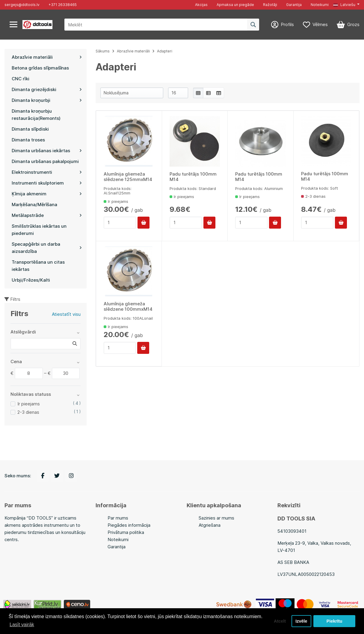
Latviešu (344, 5)
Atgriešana (210, 525)
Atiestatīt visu (66, 314)
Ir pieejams (29, 404)
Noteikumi (320, 5)
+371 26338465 (63, 5)
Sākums (103, 51)
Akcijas (201, 5)
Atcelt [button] (280, 621)
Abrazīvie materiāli (133, 51)
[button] (346, 5)
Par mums (118, 518)
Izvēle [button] (301, 621)
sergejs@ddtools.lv (22, 5)
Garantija (294, 5)
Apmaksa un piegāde (235, 5)
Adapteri (165, 51)
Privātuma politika (126, 532)
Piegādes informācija (129, 525)
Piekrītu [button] (334, 621)
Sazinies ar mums (216, 518)
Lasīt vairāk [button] (22, 625)
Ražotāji (270, 5)
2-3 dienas (28, 412)
